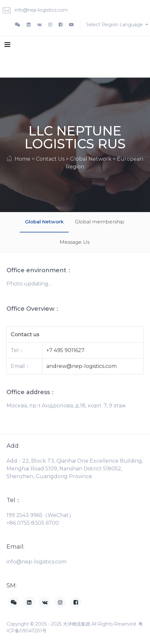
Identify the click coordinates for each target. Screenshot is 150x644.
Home (23, 159)
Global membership (100, 222)
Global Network (44, 222)
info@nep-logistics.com (35, 11)
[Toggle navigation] (7, 44)
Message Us (75, 242)
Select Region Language (115, 25)
